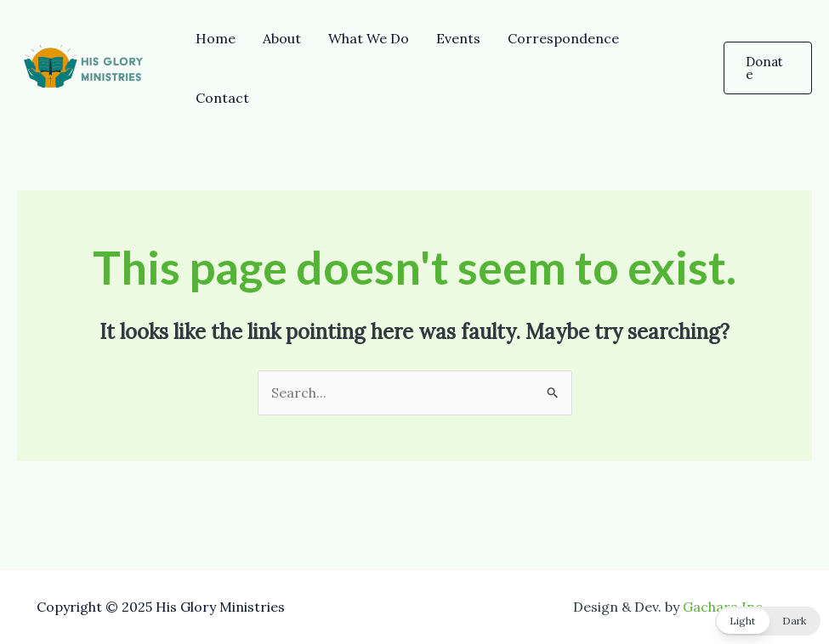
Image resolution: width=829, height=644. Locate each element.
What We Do (369, 38)
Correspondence (563, 38)
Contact (222, 98)
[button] (768, 68)
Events (458, 38)
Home (216, 38)
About (282, 38)
